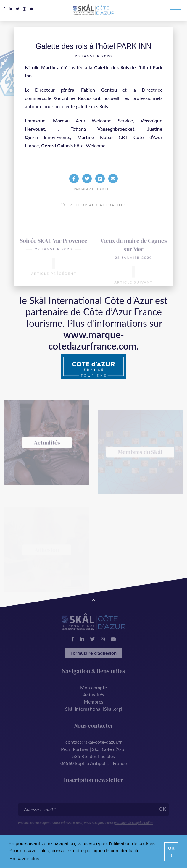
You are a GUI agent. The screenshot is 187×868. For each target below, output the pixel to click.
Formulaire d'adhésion (93, 653)
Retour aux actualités (94, 215)
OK (162, 809)
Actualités (94, 695)
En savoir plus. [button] (25, 859)
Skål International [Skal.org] (94, 709)
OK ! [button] (171, 852)
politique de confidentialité (133, 823)
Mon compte (93, 687)
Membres (93, 702)
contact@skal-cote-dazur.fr (94, 742)
